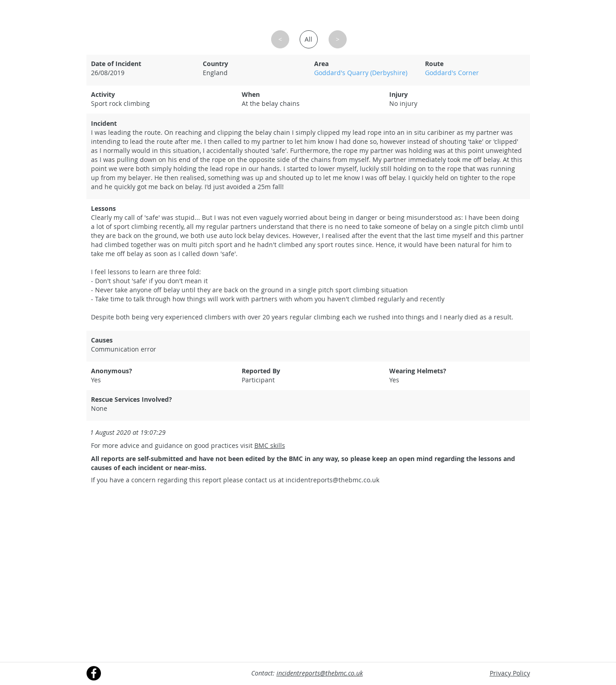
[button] (280, 39)
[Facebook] (94, 673)
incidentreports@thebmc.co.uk (332, 480)
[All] (309, 39)
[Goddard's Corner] (475, 73)
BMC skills (270, 445)
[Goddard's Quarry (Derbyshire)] (364, 73)
